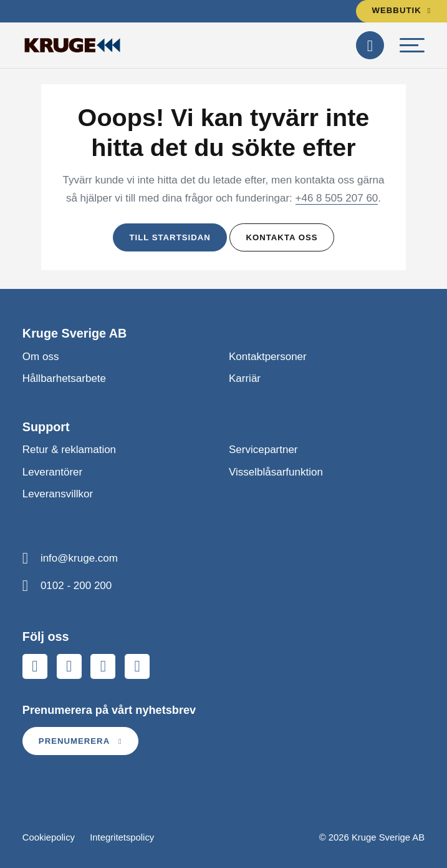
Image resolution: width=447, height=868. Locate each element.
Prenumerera (80, 741)
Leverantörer (52, 472)
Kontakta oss (281, 237)
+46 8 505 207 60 (337, 198)
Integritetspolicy (122, 837)
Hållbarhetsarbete (64, 378)
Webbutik (401, 10)
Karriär (245, 378)
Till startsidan (170, 237)
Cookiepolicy (49, 837)
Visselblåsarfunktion (276, 472)
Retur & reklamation (69, 450)
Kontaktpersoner (268, 357)
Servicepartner (263, 450)
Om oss (41, 357)
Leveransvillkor (58, 494)
